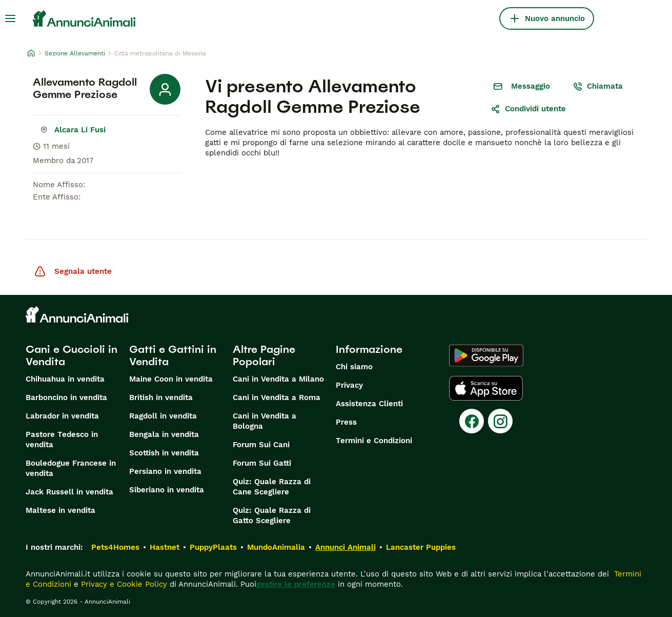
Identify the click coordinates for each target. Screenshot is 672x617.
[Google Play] (486, 355)
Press (346, 422)
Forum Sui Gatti (262, 463)
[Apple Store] (486, 388)
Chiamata (598, 86)
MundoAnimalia (276, 547)
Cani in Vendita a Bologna (264, 421)
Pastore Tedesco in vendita (62, 440)
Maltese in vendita (60, 510)
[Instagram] (500, 421)
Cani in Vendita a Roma (277, 397)
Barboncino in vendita (66, 397)
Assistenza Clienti (369, 404)
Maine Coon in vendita (171, 379)
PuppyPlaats (213, 547)
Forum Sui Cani (261, 445)
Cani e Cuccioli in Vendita (72, 355)
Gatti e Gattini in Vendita (173, 355)
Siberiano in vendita (167, 490)
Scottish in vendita (164, 453)
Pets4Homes (115, 547)
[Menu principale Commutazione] (10, 18)
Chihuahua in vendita (65, 379)
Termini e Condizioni (374, 441)
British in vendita (161, 397)
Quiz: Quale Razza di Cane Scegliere (272, 487)
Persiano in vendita (165, 471)
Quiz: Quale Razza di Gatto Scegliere (272, 515)
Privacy (349, 385)
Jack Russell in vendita (69, 492)
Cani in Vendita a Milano (278, 379)
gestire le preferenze (296, 584)
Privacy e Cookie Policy (123, 584)
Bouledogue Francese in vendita (71, 468)
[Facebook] (472, 421)
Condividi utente (528, 109)
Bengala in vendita (164, 434)
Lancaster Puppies (421, 547)
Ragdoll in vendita (163, 416)
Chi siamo (354, 367)
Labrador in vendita (62, 416)
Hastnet (165, 547)
